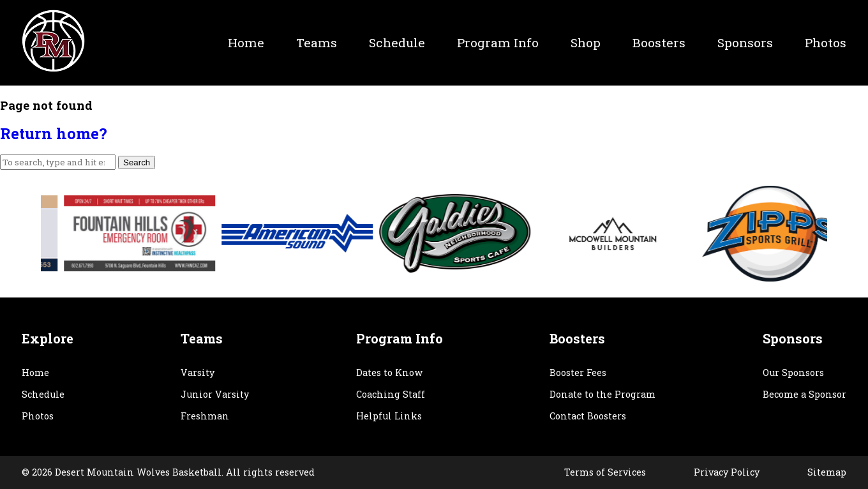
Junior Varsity (215, 394)
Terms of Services (605, 472)
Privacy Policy (727, 472)
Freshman (205, 416)
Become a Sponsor (804, 394)
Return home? (54, 133)
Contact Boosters (588, 416)
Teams (317, 42)
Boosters (659, 42)
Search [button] (137, 162)
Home (246, 42)
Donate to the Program (602, 394)
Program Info (498, 42)
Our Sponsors (793, 372)
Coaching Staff (391, 394)
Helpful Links (389, 416)
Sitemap (827, 472)
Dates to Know (389, 372)
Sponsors (745, 42)
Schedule (397, 42)
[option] (176, 233)
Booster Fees (578, 372)
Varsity (198, 372)
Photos (826, 42)
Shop (586, 42)
